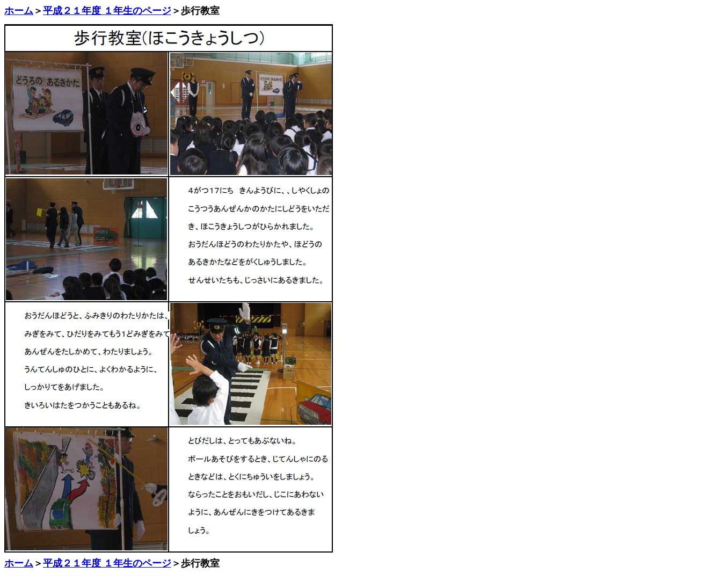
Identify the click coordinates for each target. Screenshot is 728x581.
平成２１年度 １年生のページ (107, 11)
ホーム (19, 11)
